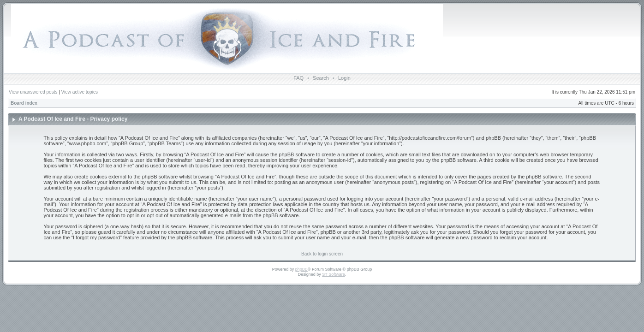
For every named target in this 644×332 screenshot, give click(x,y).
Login (344, 78)
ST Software (333, 274)
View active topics (80, 92)
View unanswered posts (33, 92)
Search (321, 78)
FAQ (298, 78)
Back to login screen (322, 254)
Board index (24, 103)
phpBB (301, 269)
